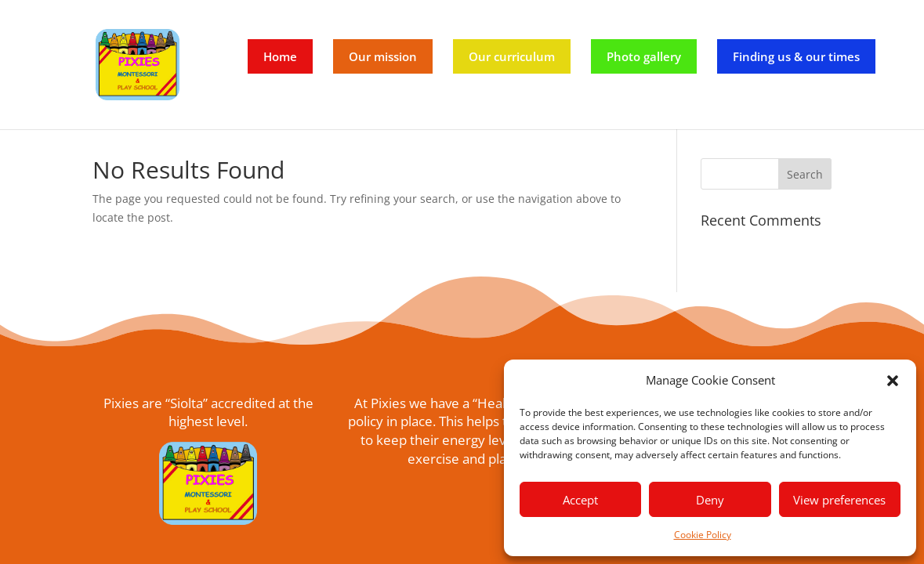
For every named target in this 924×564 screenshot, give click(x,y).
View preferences (839, 500)
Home (280, 56)
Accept (580, 500)
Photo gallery (644, 56)
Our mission (383, 56)
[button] (893, 381)
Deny (710, 500)
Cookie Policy (703, 535)
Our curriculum (512, 56)
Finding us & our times (796, 56)
